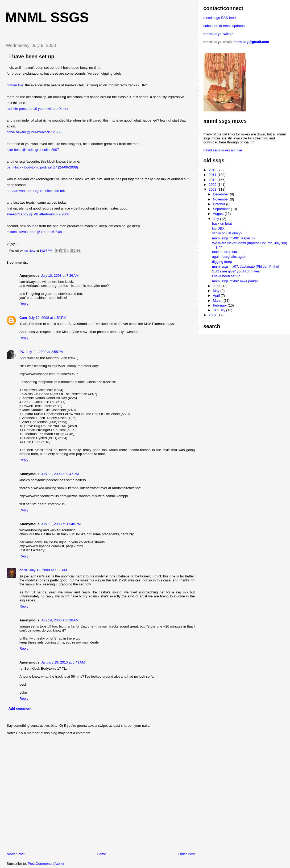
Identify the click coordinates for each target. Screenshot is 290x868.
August (219, 214)
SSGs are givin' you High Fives (236, 271)
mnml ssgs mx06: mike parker (235, 281)
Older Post (187, 854)
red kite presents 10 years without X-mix (37, 109)
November (221, 199)
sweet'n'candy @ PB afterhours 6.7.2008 (38, 214)
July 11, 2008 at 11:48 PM (61, 524)
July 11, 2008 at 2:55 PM (45, 352)
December (221, 194)
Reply (24, 304)
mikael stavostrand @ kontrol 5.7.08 (34, 232)
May (217, 291)
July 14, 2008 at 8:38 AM (60, 620)
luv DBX (218, 228)
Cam (23, 318)
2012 (213, 170)
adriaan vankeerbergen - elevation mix (36, 191)
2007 (213, 315)
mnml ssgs (47, 17)
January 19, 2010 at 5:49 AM (63, 662)
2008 (213, 189)
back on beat (222, 224)
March (218, 301)
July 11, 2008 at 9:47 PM (60, 474)
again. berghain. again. (230, 257)
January (219, 310)
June (217, 286)
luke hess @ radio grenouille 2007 (33, 150)
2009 (213, 185)
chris (24, 570)
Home (101, 854)
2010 (213, 180)
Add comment (20, 708)
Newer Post (16, 854)
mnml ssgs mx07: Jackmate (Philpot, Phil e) (246, 266)
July (216, 219)
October (219, 204)
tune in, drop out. (225, 252)
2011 (213, 175)
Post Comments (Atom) (46, 864)
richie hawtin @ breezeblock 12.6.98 (35, 132)
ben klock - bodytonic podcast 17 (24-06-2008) (42, 167)
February (220, 305)
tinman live (15, 85)
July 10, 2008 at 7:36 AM (60, 276)
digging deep (222, 262)
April (217, 296)
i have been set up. (227, 276)
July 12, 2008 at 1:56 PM (48, 570)
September (222, 209)
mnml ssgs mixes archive (223, 150)
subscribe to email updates (224, 26)
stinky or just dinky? (227, 233)
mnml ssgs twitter (218, 34)
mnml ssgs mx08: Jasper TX (234, 238)
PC (22, 352)
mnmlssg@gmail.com (251, 42)
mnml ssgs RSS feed (220, 18)
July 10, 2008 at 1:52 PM (47, 318)
